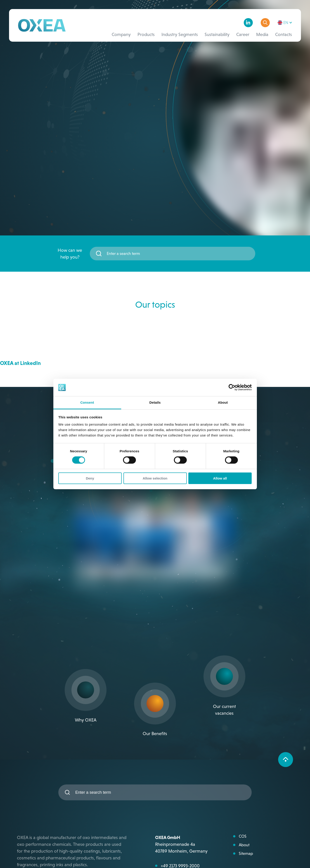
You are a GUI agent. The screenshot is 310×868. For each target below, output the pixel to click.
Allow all (220, 478)
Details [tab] (155, 402)
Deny (90, 478)
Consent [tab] (87, 402)
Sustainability (217, 34)
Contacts (284, 34)
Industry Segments (180, 34)
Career (243, 34)
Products (146, 34)
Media (262, 34)
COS (243, 836)
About (244, 845)
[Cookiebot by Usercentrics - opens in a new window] (232, 387)
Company (121, 34)
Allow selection (155, 478)
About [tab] (223, 402)
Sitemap (246, 854)
